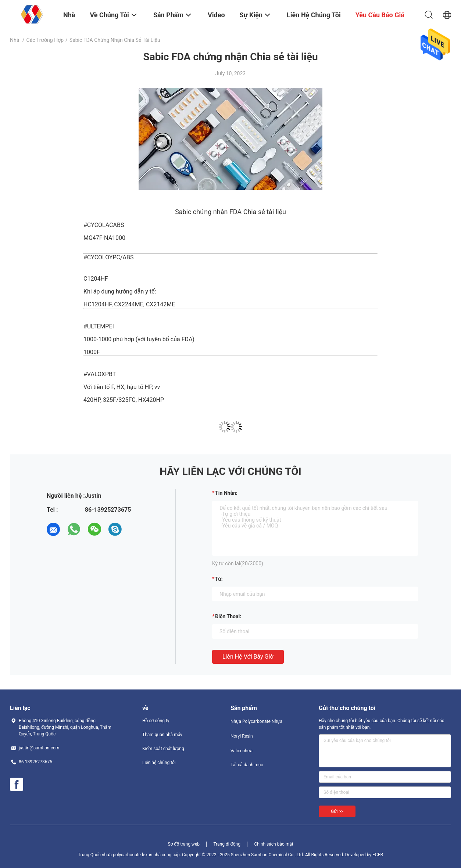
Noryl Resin (242, 736)
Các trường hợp (45, 40)
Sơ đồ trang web (184, 844)
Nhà (15, 40)
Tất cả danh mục (247, 765)
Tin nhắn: (226, 493)
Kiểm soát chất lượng (163, 749)
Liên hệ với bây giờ (248, 657)
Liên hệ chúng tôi (159, 763)
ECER (378, 855)
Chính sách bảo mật (274, 844)
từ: (219, 579)
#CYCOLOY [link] (98, 257)
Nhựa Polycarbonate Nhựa (256, 721)
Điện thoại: (228, 616)
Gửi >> (337, 811)
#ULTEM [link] (94, 326)
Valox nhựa (242, 751)
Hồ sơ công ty (156, 721)
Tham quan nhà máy (162, 735)
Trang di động (227, 844)
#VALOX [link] (94, 374)
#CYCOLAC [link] (98, 225)
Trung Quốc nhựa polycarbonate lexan (115, 855)
